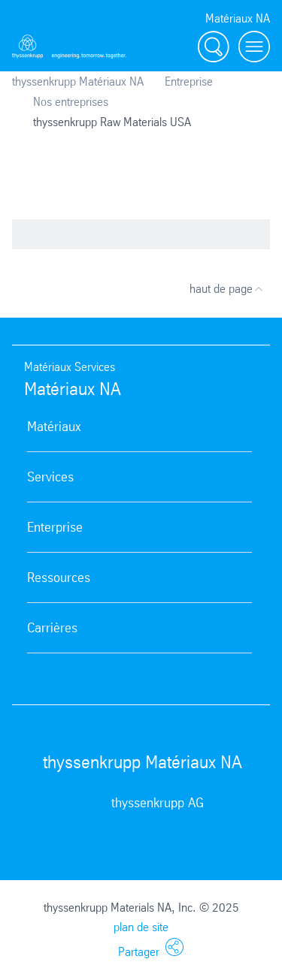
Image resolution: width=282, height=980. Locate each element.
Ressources (59, 577)
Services (50, 477)
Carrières (52, 628)
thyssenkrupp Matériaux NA (78, 81)
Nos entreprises (71, 102)
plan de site (141, 927)
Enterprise (55, 527)
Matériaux (54, 427)
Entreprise (189, 81)
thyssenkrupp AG (158, 803)
